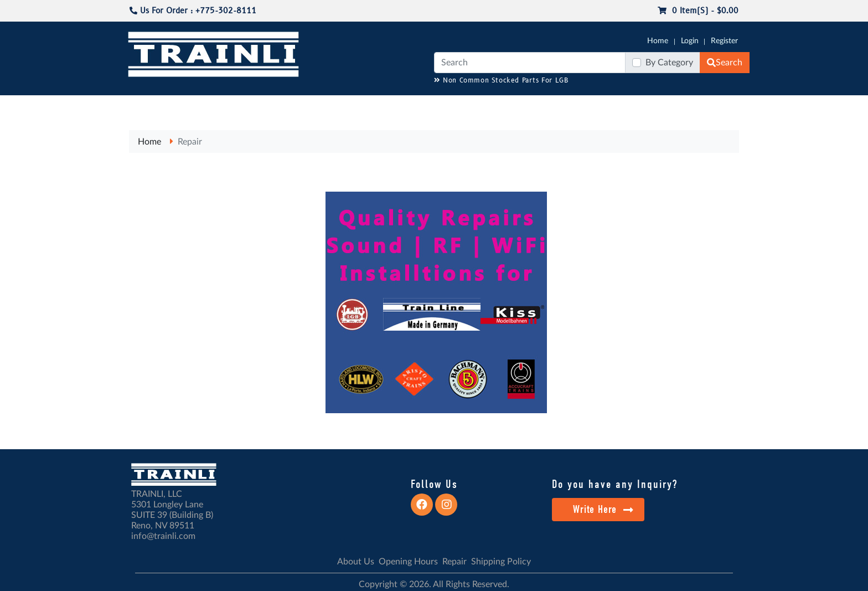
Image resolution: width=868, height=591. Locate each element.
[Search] (530, 63)
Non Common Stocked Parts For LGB (501, 81)
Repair (190, 142)
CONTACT (722, 106)
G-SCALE (144, 106)
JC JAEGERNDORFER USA (274, 106)
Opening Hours (408, 562)
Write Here (603, 509)
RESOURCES (353, 106)
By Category (669, 63)
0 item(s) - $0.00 (698, 11)
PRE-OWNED (578, 106)
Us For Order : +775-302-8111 (193, 11)
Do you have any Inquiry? (615, 484)
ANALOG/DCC (412, 106)
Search (725, 63)
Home (658, 41)
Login (690, 41)
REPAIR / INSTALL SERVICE (495, 106)
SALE (622, 106)
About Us (356, 562)
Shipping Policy (501, 562)
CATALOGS (198, 106)
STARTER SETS (667, 106)
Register (724, 41)
